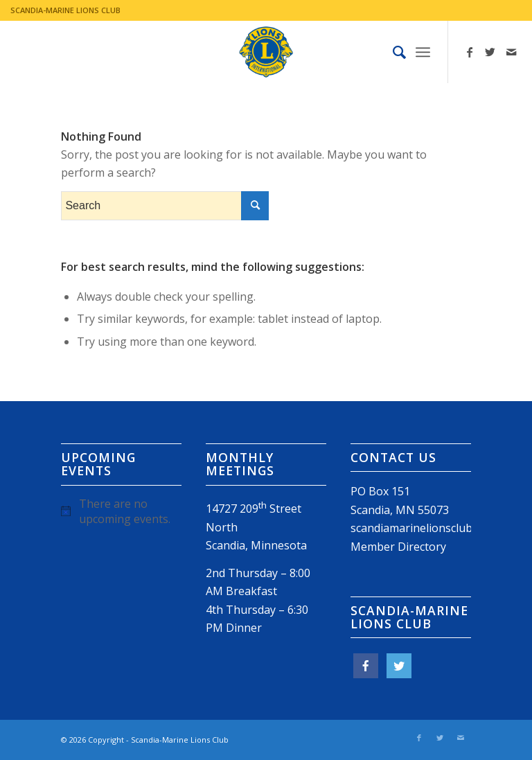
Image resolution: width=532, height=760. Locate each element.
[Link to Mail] (511, 52)
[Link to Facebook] (470, 52)
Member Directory (398, 547)
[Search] (392, 52)
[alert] (121, 511)
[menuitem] (392, 52)
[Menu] (423, 52)
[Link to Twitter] (490, 52)
